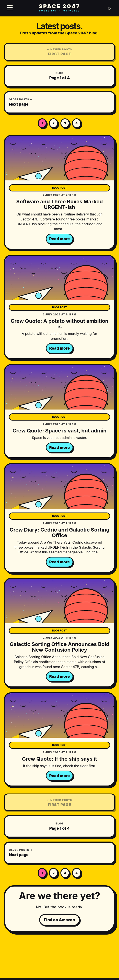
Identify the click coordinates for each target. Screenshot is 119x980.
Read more (59, 239)
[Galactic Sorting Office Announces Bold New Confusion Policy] (59, 601)
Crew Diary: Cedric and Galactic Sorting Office (60, 533)
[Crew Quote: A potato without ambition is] (59, 278)
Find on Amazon (59, 920)
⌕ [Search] (109, 8)
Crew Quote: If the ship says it (59, 759)
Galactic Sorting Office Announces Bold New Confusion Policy (59, 647)
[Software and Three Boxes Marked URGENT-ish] (59, 158)
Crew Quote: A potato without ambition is (59, 324)
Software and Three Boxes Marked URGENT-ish (59, 204)
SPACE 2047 (59, 8)
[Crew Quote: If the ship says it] (59, 716)
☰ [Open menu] (10, 8)
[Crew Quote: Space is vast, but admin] (59, 387)
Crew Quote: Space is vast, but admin (59, 431)
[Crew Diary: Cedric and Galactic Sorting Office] (59, 486)
